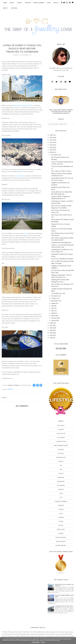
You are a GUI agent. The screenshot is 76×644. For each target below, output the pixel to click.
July (52, 306)
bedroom (61, 482)
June (53, 308)
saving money (61, 545)
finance (61, 506)
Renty (21, 172)
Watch (61, 474)
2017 (51, 325)
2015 (51, 330)
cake (61, 494)
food (61, 514)
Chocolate (61, 434)
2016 (51, 328)
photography (61, 537)
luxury (61, 533)
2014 (51, 333)
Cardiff (61, 430)
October (54, 298)
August (53, 303)
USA (61, 470)
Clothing (61, 438)
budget (61, 490)
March (53, 316)
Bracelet (61, 426)
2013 (51, 335)
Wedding (61, 478)
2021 (51, 147)
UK (61, 466)
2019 (51, 152)
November (55, 296)
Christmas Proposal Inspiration (61, 242)
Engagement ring (61, 446)
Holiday (61, 454)
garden (61, 518)
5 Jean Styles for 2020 (58, 293)
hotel (61, 525)
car (61, 498)
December (55, 155)
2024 (51, 140)
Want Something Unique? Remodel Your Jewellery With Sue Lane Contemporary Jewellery (61, 111)
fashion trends (61, 502)
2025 (51, 138)
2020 (51, 150)
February (54, 318)
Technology (61, 458)
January (54, 320)
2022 (51, 145)
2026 (51, 135)
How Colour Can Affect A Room (61, 171)
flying (61, 510)
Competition (61, 442)
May (53, 311)
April (53, 313)
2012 (51, 338)
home (61, 522)
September (55, 301)
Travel (10, 389)
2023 (51, 142)
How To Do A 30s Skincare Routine (62, 259)
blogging (61, 486)
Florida (61, 450)
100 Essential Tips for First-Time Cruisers (64, 606)
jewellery (61, 529)
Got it (43, 642)
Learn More (36, 642)
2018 (51, 323)
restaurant (61, 541)
